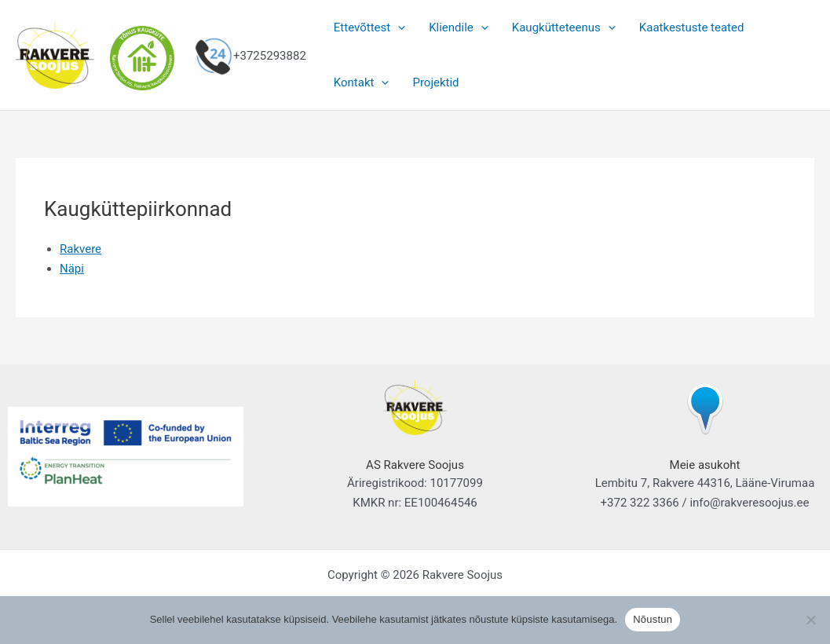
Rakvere (80, 249)
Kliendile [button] (459, 27)
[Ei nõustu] (810, 620)
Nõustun (653, 619)
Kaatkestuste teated (692, 27)
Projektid (435, 82)
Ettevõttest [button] (369, 27)
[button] (398, 27)
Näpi (72, 269)
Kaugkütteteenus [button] (564, 27)
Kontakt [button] (362, 82)
